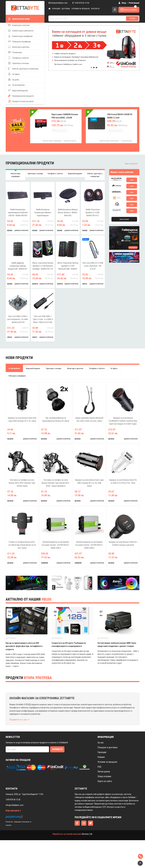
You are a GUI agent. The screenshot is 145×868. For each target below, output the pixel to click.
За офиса (14, 74)
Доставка (66, 9)
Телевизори (15, 52)
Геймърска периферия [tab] (17, 378)
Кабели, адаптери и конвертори (23, 69)
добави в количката (21, 233)
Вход (122, 3)
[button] (91, 68)
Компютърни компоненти (21, 31)
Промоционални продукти (21, 96)
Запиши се (57, 752)
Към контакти (13, 813)
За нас (101, 745)
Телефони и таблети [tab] (55, 175)
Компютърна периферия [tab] (16, 175)
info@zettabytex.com (58, 3)
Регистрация (134, 3)
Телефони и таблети (18, 58)
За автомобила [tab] (14, 371)
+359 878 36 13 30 (81, 3)
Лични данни (104, 774)
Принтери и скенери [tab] (35, 175)
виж (132, 180)
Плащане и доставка (108, 750)
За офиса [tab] (114, 371)
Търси (132, 18)
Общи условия (104, 779)
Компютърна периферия (20, 36)
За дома (13, 79)
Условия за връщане (81, 9)
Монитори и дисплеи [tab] (75, 371)
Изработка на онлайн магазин (67, 837)
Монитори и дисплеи (19, 47)
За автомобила (16, 85)
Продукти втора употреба (21, 101)
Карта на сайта (105, 784)
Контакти (95, 9)
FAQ (99, 769)
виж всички (131, 164)
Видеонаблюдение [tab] (75, 175)
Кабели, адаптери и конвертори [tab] (95, 176)
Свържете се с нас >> (19, 722)
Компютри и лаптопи (19, 25)
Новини (101, 760)
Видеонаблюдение (18, 90)
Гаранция (56, 9)
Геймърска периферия (19, 41)
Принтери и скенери (18, 63)
